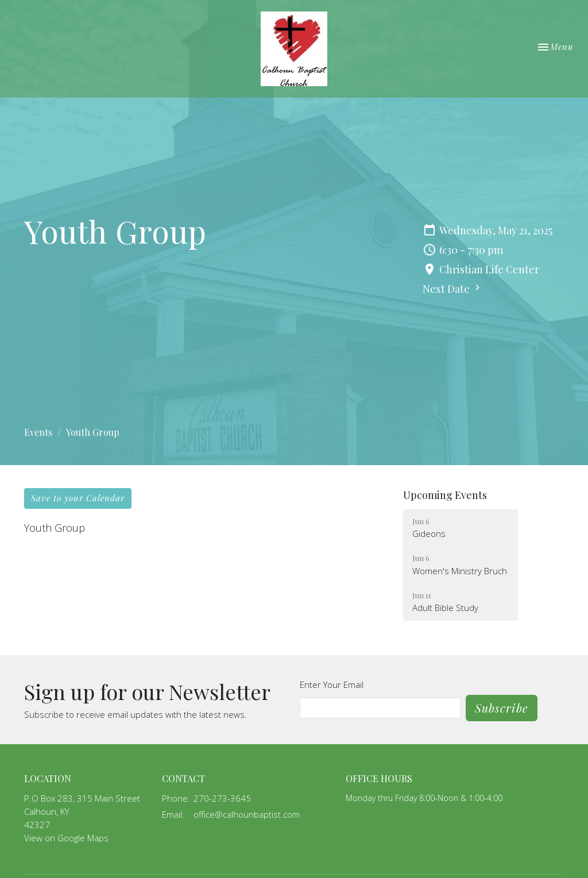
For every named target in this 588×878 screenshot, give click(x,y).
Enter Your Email (332, 684)
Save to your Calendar (78, 498)
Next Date (453, 289)
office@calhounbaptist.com (247, 814)
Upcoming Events (445, 495)
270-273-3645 (222, 798)
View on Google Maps (66, 838)
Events (38, 432)
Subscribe (502, 708)
